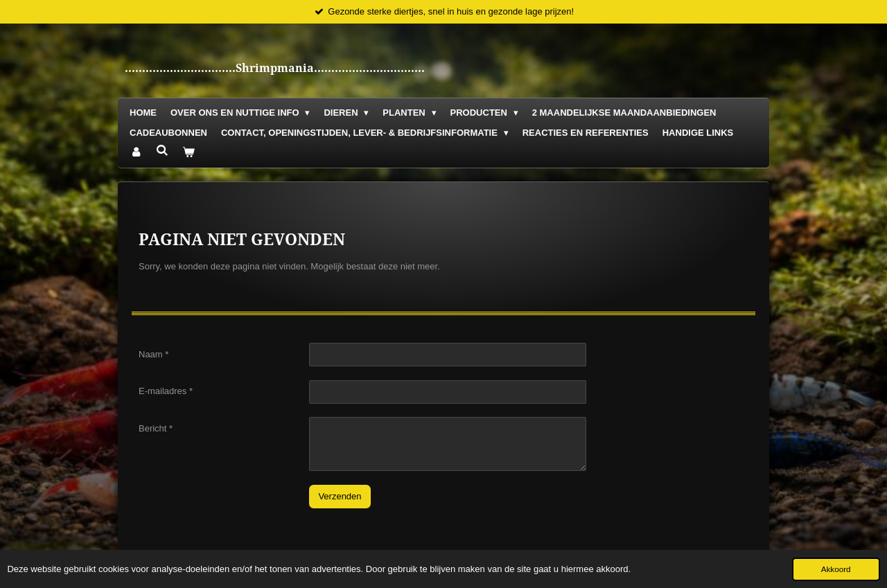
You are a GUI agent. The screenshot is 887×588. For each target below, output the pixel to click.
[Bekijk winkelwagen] (188, 153)
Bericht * (156, 428)
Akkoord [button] (836, 569)
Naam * (153, 354)
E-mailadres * (166, 391)
